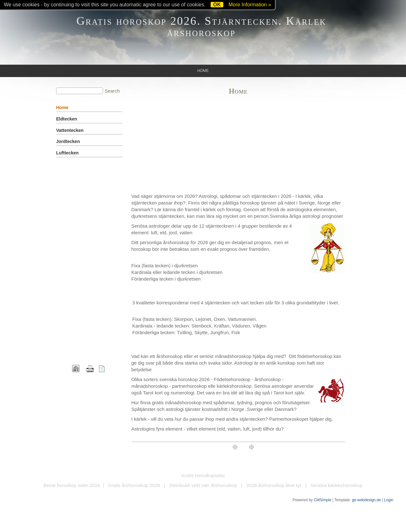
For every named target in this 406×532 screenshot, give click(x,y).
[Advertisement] (238, 145)
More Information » (250, 5)
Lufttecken (67, 153)
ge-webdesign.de (366, 500)
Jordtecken (68, 141)
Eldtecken (67, 119)
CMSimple (322, 500)
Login (389, 500)
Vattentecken (70, 130)
